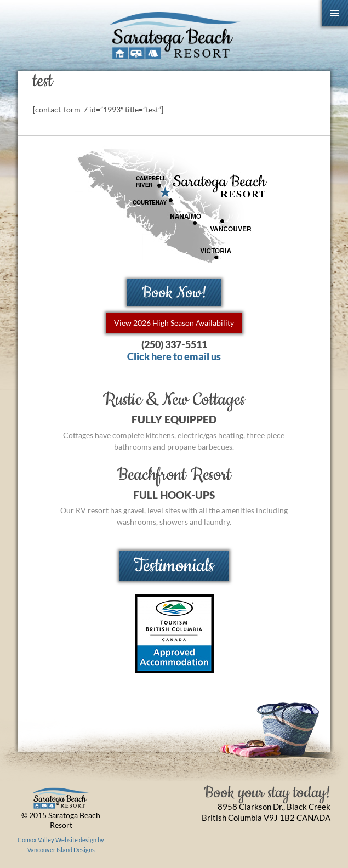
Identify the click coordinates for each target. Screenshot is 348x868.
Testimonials (174, 566)
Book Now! (174, 293)
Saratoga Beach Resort (174, 36)
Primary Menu (335, 13)
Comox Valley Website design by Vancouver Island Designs (61, 845)
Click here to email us (174, 357)
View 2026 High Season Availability (174, 323)
